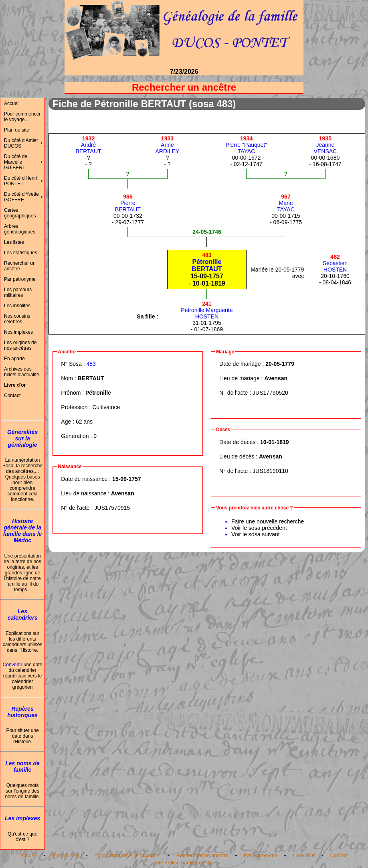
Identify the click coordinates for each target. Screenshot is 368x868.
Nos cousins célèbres (17, 319)
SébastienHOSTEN (335, 263)
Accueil (12, 103)
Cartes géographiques (20, 213)
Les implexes (22, 818)
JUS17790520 (270, 393)
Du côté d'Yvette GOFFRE (21, 197)
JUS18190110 (270, 471)
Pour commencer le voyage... (22, 117)
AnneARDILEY (167, 145)
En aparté (14, 359)
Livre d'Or (304, 855)
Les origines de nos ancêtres (20, 345)
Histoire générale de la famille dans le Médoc (22, 531)
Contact (12, 395)
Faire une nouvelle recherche (268, 521)
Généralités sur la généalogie (22, 438)
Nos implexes (18, 332)
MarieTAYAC (286, 203)
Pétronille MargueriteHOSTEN (207, 310)
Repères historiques (22, 712)
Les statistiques (21, 253)
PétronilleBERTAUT (207, 262)
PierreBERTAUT (128, 203)
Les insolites (17, 306)
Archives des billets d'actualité (22, 372)
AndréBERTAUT (89, 145)
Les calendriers (23, 614)
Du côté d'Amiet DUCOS (21, 143)
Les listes (14, 242)
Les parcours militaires (18, 292)
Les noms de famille (22, 767)
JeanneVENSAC (326, 145)
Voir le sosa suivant (256, 534)
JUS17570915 (112, 508)
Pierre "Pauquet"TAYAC (246, 145)
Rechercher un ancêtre (20, 266)
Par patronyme (20, 279)
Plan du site (17, 130)
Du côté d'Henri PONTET (20, 181)
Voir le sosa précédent (259, 528)
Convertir (13, 665)
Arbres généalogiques (20, 229)
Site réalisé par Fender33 (183, 863)
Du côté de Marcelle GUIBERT (16, 162)
